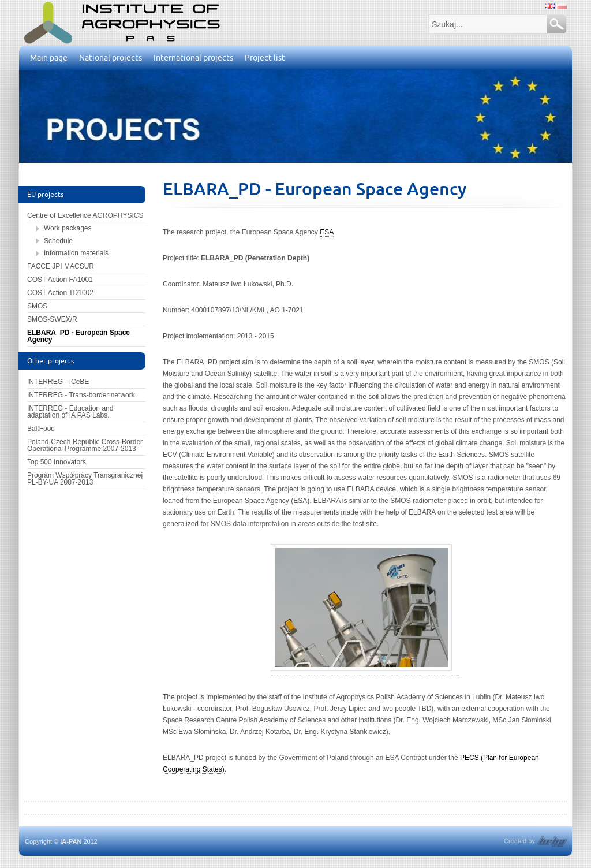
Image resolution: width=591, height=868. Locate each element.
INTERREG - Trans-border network (81, 395)
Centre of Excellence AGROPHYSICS (85, 215)
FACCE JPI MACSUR (61, 266)
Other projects (51, 361)
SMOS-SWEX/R (52, 319)
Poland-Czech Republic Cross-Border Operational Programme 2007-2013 (85, 445)
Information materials (76, 253)
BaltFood (41, 429)
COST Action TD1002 (60, 293)
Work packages (68, 228)
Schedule (58, 241)
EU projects (45, 194)
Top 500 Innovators (57, 462)
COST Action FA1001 (60, 280)
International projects (193, 58)
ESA (327, 232)
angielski (550, 6)
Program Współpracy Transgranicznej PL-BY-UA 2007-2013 (85, 479)
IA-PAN (71, 841)
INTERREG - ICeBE (58, 382)
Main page (49, 58)
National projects (111, 58)
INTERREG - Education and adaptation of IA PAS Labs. (70, 412)
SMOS (37, 306)
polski (562, 6)
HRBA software (552, 841)
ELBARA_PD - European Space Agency (78, 336)
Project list (265, 58)
